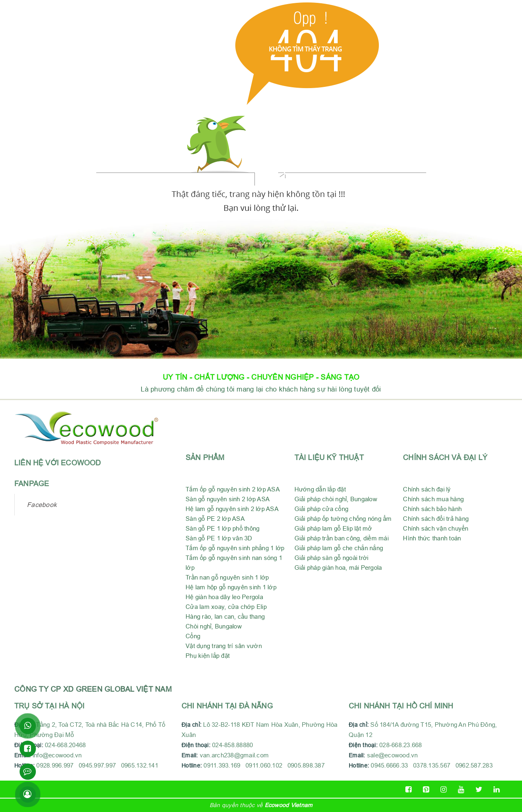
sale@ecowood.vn (393, 755)
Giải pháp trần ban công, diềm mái (342, 538)
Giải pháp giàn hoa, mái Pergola (338, 568)
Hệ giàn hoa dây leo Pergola (224, 597)
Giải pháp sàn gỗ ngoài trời (332, 558)
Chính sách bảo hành (432, 509)
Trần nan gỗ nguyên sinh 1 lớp (227, 577)
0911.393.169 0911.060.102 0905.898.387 (265, 765)
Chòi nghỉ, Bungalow (214, 626)
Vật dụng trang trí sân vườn (224, 646)
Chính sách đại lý (427, 489)
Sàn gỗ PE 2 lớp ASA (215, 519)
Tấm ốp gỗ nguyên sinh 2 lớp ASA (233, 489)
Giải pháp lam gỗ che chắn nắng (339, 548)
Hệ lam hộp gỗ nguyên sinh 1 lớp (231, 587)
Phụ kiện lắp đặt (208, 656)
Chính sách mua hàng (433, 499)
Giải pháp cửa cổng (322, 509)
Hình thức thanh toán (432, 538)
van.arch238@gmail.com (225, 755)
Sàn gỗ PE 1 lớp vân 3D (219, 538)
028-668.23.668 (401, 745)
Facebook (42, 504)
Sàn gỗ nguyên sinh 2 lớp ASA (228, 499)
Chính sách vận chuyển (436, 528)
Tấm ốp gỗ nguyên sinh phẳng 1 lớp (235, 548)
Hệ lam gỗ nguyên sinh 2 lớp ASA (232, 509)
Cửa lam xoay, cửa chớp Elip (226, 607)
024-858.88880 (234, 745)
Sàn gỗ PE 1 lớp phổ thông (222, 528)
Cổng (193, 636)
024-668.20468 (67, 745)
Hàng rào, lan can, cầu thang (225, 616)
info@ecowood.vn (57, 755)
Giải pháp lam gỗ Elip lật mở (333, 528)
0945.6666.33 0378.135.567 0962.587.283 (432, 765)
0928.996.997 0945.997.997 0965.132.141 (97, 765)
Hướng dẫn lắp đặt (320, 489)
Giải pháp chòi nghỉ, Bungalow (336, 499)
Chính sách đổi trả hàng (436, 519)
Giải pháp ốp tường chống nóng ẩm (343, 519)
